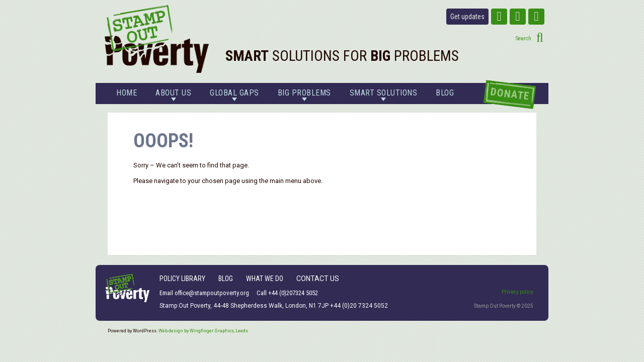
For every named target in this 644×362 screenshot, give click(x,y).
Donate (509, 94)
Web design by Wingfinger (203, 331)
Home (127, 93)
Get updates (467, 17)
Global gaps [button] (234, 95)
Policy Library (182, 279)
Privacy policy (517, 292)
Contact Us (318, 279)
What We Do (265, 279)
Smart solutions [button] (384, 95)
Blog (445, 93)
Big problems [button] (304, 95)
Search (524, 38)
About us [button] (173, 95)
